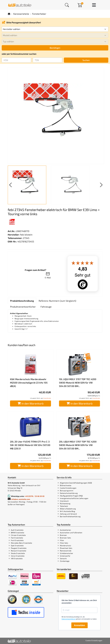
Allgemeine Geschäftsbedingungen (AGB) (76, 483)
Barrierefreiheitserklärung (70, 516)
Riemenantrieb (66, 551)
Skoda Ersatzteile (18, 553)
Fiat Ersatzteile (17, 538)
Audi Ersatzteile (17, 530)
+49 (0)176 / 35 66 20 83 (35, 496)
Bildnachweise (66, 485)
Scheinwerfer (65, 556)
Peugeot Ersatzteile (19, 548)
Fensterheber (39, 14)
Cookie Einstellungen (68, 488)
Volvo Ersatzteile (18, 556)
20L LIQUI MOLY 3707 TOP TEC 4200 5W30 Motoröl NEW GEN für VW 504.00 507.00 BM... (78, 445)
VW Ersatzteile (17, 558)
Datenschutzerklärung (69, 493)
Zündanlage (65, 561)
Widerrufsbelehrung (68, 509)
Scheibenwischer (66, 553)
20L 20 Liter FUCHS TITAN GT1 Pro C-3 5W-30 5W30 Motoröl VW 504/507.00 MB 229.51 (30, 445)
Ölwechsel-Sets (66, 548)
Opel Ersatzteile (17, 545)
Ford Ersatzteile (17, 540)
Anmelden (79, 625)
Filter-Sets (64, 543)
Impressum (64, 501)
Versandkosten (47, 398)
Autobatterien (65, 530)
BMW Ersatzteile (17, 533)
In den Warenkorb (31, 403)
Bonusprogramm (67, 491)
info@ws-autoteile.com (21, 499)
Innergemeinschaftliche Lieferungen (74, 498)
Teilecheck (64, 506)
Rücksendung (65, 503)
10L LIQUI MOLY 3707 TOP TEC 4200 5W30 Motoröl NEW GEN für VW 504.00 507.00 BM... (78, 383)
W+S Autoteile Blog (67, 511)
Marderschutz (65, 545)
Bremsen (63, 535)
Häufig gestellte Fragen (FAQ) (71, 496)
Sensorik (63, 558)
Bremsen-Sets (65, 538)
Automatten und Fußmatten (71, 533)
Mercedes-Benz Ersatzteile (21, 543)
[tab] (22, 301)
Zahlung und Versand (68, 514)
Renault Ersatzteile (18, 551)
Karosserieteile (21, 14)
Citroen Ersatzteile (18, 535)
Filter (62, 540)
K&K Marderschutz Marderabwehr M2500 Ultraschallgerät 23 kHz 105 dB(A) (29, 383)
